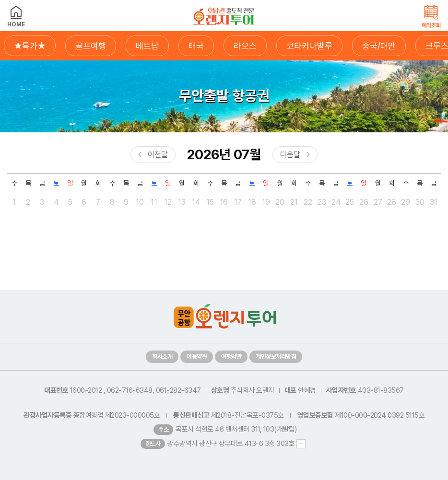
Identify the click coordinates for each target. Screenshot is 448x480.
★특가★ (30, 46)
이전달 (158, 155)
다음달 (290, 155)
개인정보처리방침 (276, 357)
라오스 (245, 46)
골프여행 (91, 46)
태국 (196, 46)
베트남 (147, 46)
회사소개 (162, 357)
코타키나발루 (309, 46)
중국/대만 (379, 46)
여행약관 (231, 357)
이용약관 (197, 357)
